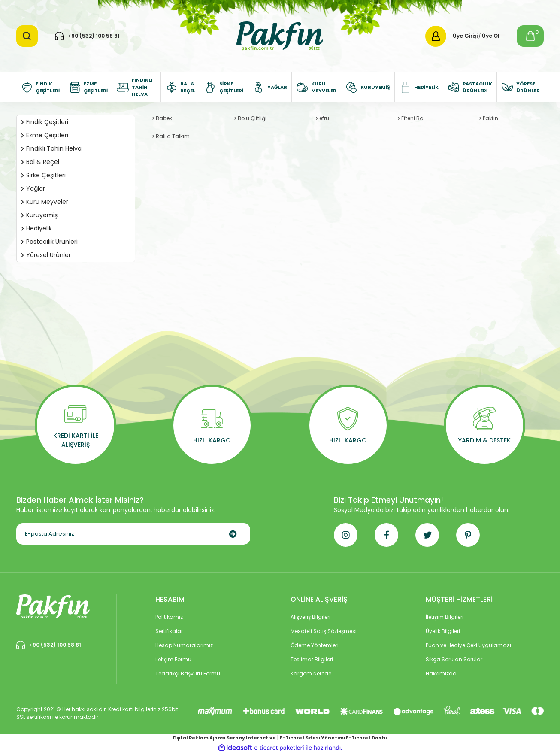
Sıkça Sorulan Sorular (454, 659)
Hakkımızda (441, 674)
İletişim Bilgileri (445, 617)
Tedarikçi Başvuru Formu (188, 674)
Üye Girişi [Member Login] (465, 36)
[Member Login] (436, 36)
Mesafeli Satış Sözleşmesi (324, 631)
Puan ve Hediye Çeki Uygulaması (468, 645)
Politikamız (169, 617)
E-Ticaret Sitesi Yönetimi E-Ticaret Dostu (334, 738)
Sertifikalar (169, 631)
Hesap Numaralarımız (184, 645)
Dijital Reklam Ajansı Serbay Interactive (224, 738)
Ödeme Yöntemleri (315, 645)
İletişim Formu (173, 659)
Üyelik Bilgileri (443, 631)
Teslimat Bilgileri (312, 659)
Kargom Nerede (311, 674)
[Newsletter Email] (133, 534)
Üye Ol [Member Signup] (491, 36)
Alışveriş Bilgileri (310, 617)
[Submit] (233, 534)
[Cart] (530, 36)
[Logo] (280, 35)
